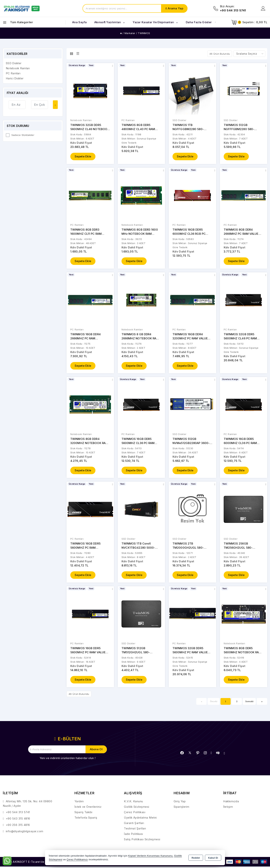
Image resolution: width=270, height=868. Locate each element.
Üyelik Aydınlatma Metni (140, 819)
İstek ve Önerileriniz (88, 808)
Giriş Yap (180, 803)
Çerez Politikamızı (77, 859)
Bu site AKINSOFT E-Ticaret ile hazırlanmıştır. (33, 863)
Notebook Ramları (81, 120)
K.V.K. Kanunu (133, 803)
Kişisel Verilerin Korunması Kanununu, (151, 856)
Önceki (214, 703)
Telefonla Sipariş (86, 819)
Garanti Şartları (134, 825)
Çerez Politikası (135, 814)
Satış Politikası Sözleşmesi (142, 841)
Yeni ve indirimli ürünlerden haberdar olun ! (67, 760)
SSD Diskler (179, 120)
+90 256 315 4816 (18, 827)
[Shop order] (249, 54)
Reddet (196, 858)
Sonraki (249, 703)
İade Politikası (133, 836)
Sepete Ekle (83, 157)
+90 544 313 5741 (18, 814)
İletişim (228, 808)
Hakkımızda (231, 803)
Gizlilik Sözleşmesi (137, 808)
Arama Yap (175, 8)
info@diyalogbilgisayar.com (25, 833)
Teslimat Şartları (135, 830)
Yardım (79, 803)
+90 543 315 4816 (18, 820)
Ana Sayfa (79, 22)
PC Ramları (128, 120)
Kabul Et (213, 858)
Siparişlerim (181, 808)
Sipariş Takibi (83, 814)
